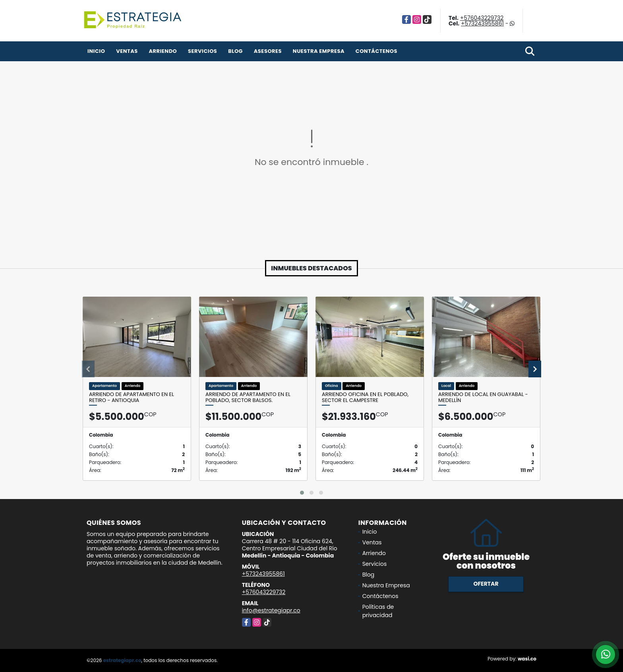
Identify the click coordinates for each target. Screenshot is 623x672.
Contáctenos (376, 51)
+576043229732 (482, 18)
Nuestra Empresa (319, 51)
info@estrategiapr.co (271, 610)
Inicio (96, 51)
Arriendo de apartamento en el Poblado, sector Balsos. (248, 397)
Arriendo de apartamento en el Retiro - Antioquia (132, 397)
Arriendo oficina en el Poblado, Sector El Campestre (365, 397)
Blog (235, 51)
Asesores (268, 51)
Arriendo (163, 51)
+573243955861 (482, 23)
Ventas (127, 51)
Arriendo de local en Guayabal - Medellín (483, 397)
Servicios (202, 51)
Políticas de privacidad (378, 611)
